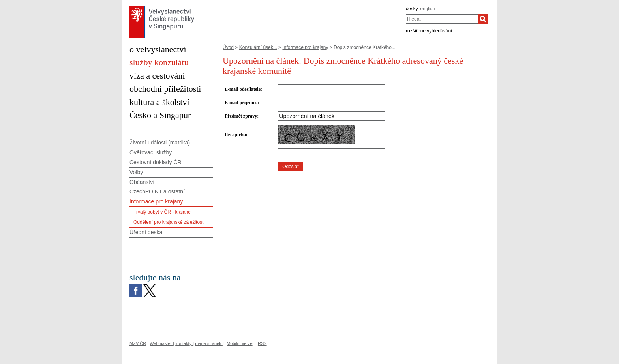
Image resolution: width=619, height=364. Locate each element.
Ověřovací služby (151, 152)
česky (412, 9)
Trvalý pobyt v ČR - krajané (162, 212)
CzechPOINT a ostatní (157, 191)
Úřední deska (146, 232)
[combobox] (442, 19)
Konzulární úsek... (258, 47)
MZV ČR (138, 343)
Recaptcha (235, 135)
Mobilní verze (239, 343)
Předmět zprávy (241, 116)
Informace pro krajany (305, 47)
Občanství (142, 182)
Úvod (228, 47)
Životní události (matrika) (160, 143)
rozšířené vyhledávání (429, 31)
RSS (262, 343)
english (428, 9)
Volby (136, 172)
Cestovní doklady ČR (156, 162)
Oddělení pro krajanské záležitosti (169, 222)
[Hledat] (483, 19)
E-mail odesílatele (243, 89)
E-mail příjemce (241, 103)
